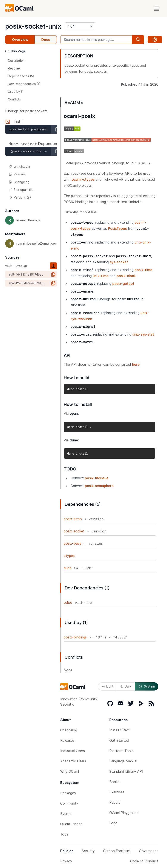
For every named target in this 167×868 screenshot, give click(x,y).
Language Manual (123, 761)
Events (66, 814)
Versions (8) (20, 197)
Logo (113, 823)
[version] (80, 26)
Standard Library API (126, 771)
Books (114, 782)
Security (88, 851)
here (136, 364)
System (147, 686)
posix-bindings (75, 637)
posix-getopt (123, 284)
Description (16, 61)
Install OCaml (120, 730)
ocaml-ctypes (83, 179)
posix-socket (74, 531)
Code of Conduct (144, 861)
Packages (68, 793)
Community (69, 803)
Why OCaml (70, 771)
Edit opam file (21, 190)
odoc (68, 603)
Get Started (119, 740)
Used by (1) (16, 92)
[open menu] (157, 9)
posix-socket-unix (33, 26)
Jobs (64, 834)
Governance (149, 851)
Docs (46, 40)
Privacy (66, 861)
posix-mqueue (97, 478)
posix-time (143, 270)
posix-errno (73, 519)
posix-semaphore (99, 486)
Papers (115, 802)
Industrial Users (73, 751)
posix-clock (126, 276)
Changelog (19, 182)
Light (107, 686)
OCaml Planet (71, 824)
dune (68, 568)
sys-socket (119, 262)
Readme (14, 68)
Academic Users (73, 761)
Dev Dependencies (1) (24, 84)
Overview (20, 40)
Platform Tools (121, 751)
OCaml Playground (124, 813)
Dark (126, 686)
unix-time (101, 276)
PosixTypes (117, 228)
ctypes (69, 556)
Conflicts (14, 99)
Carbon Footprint (117, 851)
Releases (67, 740)
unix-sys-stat (143, 334)
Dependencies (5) (21, 76)
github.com (19, 166)
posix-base (73, 543)
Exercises (117, 792)
